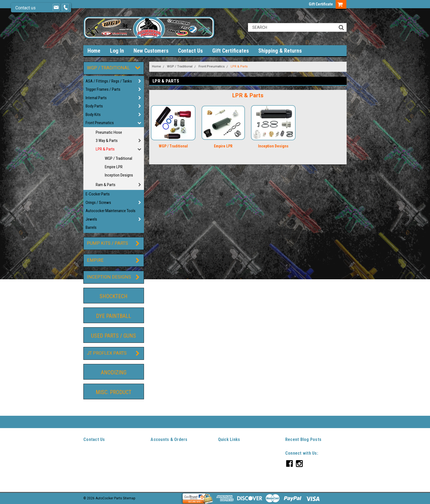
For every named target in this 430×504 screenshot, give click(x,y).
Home (94, 51)
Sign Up (169, 459)
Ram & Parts (106, 185)
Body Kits (93, 115)
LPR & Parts (105, 149)
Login (155, 459)
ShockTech (114, 296)
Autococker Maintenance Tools (111, 211)
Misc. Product (114, 392)
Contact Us (190, 51)
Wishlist (157, 453)
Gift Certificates (230, 51)
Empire (95, 260)
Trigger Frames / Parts (103, 89)
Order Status (160, 466)
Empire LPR (114, 167)
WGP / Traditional (108, 68)
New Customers (151, 51)
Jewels (91, 219)
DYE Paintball (114, 316)
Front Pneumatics (100, 123)
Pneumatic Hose (109, 132)
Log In (117, 51)
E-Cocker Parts (98, 194)
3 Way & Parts (107, 141)
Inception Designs (119, 175)
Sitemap (157, 478)
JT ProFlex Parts (107, 353)
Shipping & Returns (280, 51)
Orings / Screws (98, 203)
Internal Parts (96, 98)
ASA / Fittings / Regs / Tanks (109, 81)
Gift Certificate (321, 4)
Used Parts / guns (114, 336)
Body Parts (94, 106)
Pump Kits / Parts (107, 243)
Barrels (91, 227)
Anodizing (114, 372)
